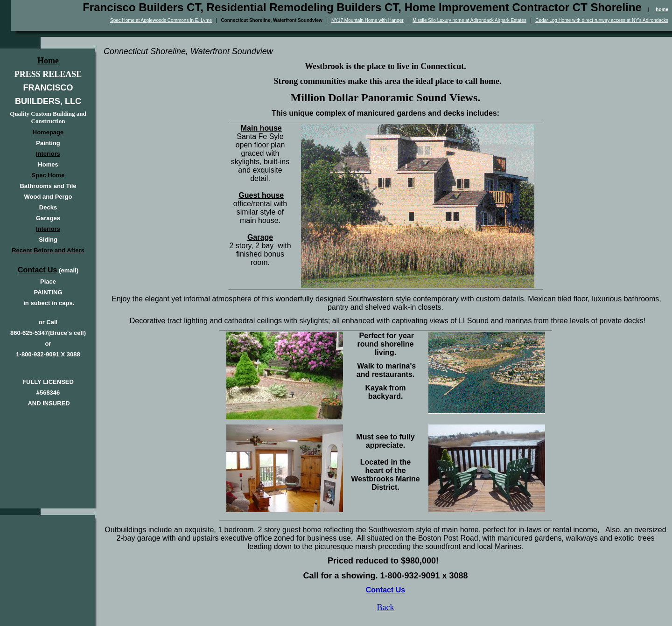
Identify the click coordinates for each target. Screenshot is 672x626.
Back (386, 607)
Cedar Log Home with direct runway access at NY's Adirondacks (602, 20)
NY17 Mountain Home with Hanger (367, 20)
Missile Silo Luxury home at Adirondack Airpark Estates (469, 20)
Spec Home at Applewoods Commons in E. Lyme (161, 20)
